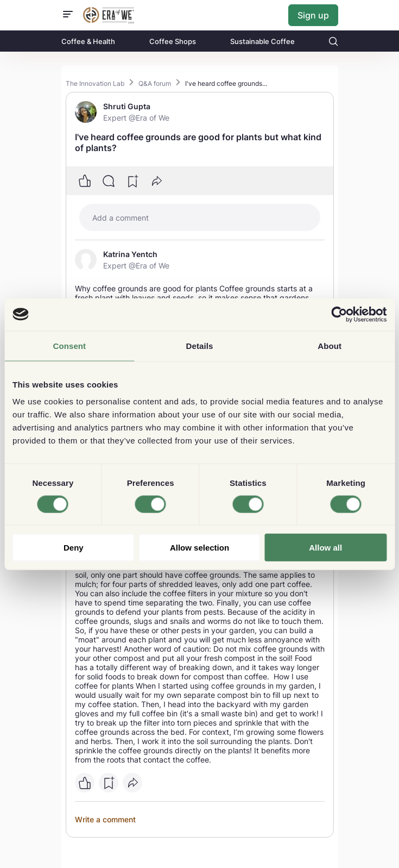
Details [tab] (200, 345)
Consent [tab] (69, 345)
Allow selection (199, 548)
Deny (74, 548)
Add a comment (121, 218)
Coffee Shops (173, 41)
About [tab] (330, 345)
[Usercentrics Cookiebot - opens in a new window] (339, 314)
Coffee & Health (88, 41)
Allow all (325, 548)
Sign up (313, 15)
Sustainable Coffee (262, 41)
